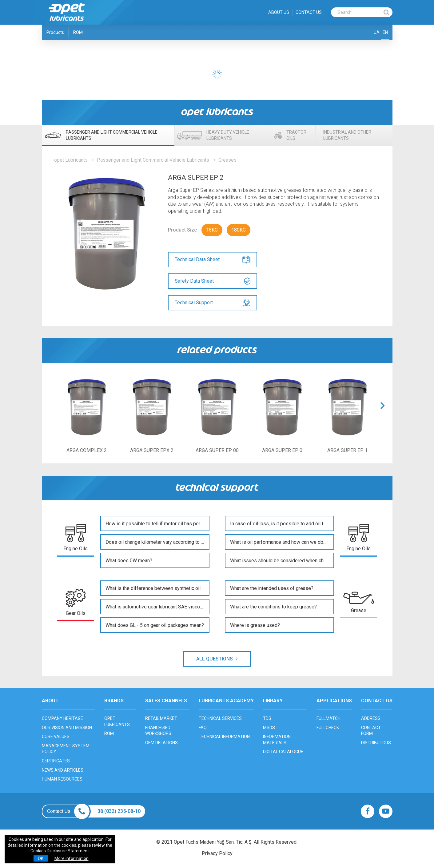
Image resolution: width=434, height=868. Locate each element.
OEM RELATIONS (161, 743)
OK (41, 858)
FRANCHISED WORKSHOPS (158, 731)
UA (377, 32)
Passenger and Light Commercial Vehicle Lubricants (153, 160)
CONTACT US (309, 12)
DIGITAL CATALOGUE (283, 752)
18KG (212, 230)
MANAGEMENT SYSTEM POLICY (66, 749)
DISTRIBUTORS (376, 743)
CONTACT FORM (371, 731)
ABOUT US (279, 12)
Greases (227, 160)
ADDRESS (371, 718)
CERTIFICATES (56, 761)
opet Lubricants (71, 160)
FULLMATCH (328, 718)
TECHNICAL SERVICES (220, 718)
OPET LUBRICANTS (117, 721)
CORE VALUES (56, 737)
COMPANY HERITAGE (62, 718)
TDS (267, 718)
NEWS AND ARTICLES (63, 770)
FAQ (203, 728)
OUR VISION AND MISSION (67, 728)
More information (72, 858)
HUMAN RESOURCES (62, 779)
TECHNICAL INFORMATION (224, 737)
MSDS (269, 728)
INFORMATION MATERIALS (277, 740)
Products (55, 32)
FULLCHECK (328, 728)
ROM (78, 32)
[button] (383, 413)
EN (385, 32)
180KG (239, 230)
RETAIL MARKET (161, 718)
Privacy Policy (217, 853)
